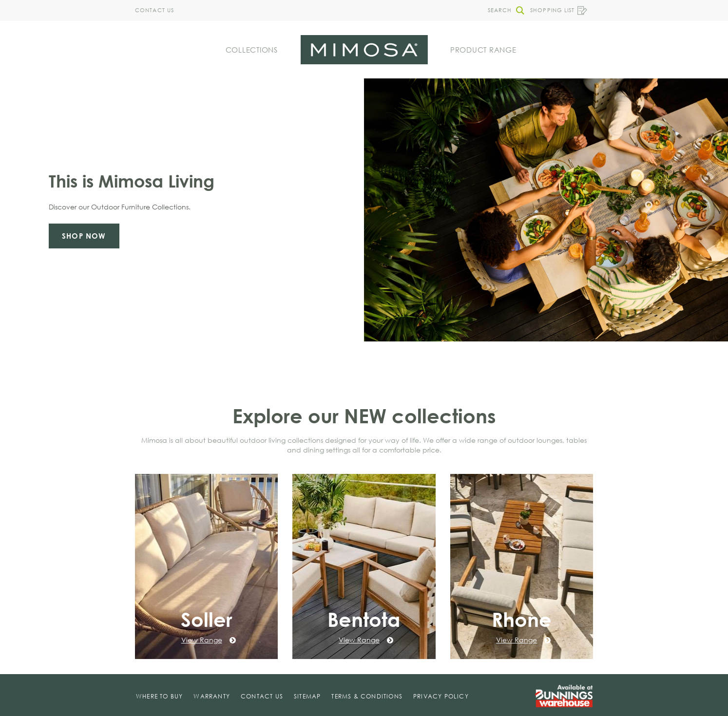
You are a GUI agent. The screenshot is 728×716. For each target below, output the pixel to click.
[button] (503, 10)
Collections (252, 50)
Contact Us (154, 10)
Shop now (84, 236)
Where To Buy (159, 696)
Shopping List (559, 10)
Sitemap (307, 696)
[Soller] (206, 566)
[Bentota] (364, 566)
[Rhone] (522, 566)
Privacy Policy (441, 696)
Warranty (212, 696)
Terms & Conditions (367, 696)
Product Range (483, 50)
